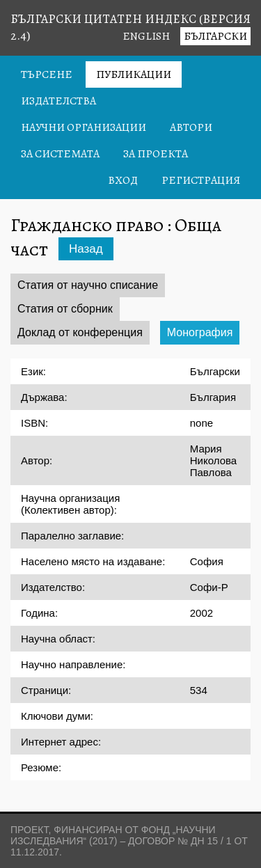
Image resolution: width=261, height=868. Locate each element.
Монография (200, 332)
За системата (60, 154)
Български (215, 36)
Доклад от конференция (80, 332)
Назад (86, 249)
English (146, 36)
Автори (191, 127)
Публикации (134, 74)
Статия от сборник (65, 309)
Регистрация (201, 180)
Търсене (47, 74)
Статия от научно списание (88, 285)
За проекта (156, 154)
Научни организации (84, 127)
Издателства (58, 101)
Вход (123, 180)
